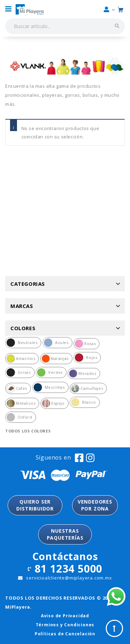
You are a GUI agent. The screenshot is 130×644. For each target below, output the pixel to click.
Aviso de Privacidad (65, 616)
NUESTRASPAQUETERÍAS (65, 534)
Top (114, 628)
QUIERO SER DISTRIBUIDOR (35, 505)
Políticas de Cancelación (65, 634)
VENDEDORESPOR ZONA (95, 505)
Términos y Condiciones (65, 625)
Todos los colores (28, 431)
